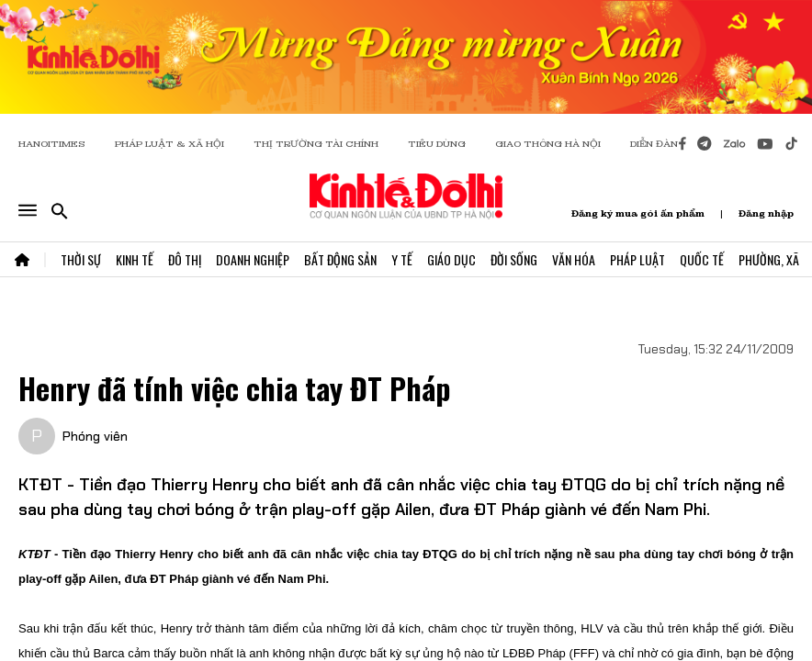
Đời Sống (514, 259)
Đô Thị (185, 259)
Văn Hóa (574, 259)
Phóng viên (95, 436)
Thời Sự (81, 259)
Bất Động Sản (340, 259)
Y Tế (402, 259)
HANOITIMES (52, 144)
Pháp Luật (637, 259)
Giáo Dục (451, 259)
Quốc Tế (702, 259)
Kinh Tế (135, 259)
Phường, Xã (769, 259)
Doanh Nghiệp (253, 259)
